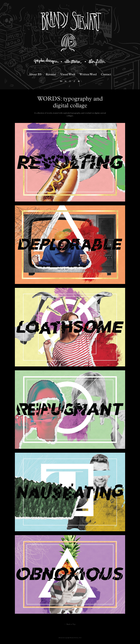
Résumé (51, 74)
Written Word (88, 74)
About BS (35, 74)
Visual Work (68, 74)
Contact (106, 74)
